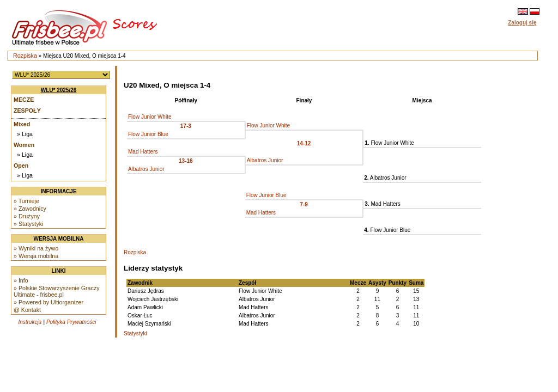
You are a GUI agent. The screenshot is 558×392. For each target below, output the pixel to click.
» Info (21, 280)
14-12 (304, 143)
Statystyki (135, 333)
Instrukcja (30, 322)
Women (24, 145)
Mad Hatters (143, 152)
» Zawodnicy (30, 209)
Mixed (22, 124)
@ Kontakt (27, 310)
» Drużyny (27, 216)
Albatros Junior (265, 160)
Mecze (24, 100)
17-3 (186, 126)
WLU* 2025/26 (59, 90)
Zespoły (27, 111)
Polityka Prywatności (71, 322)
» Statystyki (28, 224)
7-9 (304, 204)
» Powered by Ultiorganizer (48, 302)
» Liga (25, 134)
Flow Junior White (150, 117)
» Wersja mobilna (36, 256)
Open (21, 166)
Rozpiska (25, 56)
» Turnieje (26, 201)
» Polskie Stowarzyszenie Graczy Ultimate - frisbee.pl (57, 291)
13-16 (186, 161)
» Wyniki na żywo (36, 248)
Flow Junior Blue (148, 134)
